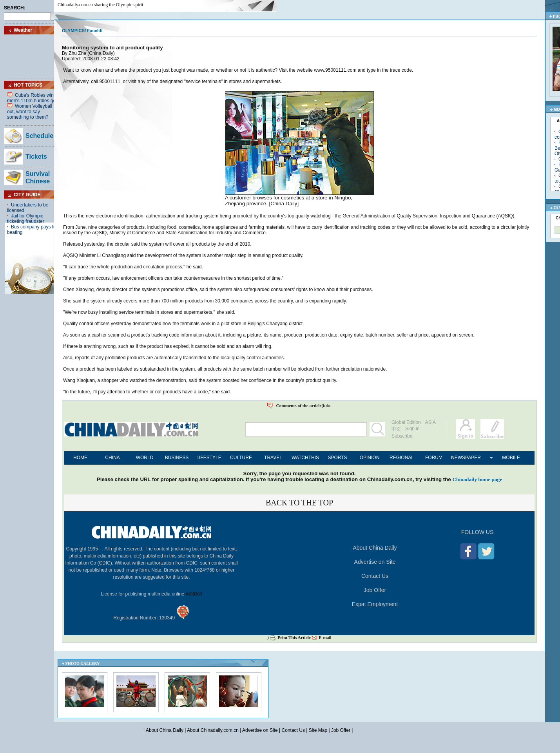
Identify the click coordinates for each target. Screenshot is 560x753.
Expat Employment (375, 604)
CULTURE (241, 458)
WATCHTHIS (305, 458)
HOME (80, 458)
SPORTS (337, 458)
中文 (396, 429)
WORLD (145, 458)
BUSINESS (177, 458)
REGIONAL (402, 458)
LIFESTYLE (209, 458)
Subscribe (402, 436)
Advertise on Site (375, 562)
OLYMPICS (73, 31)
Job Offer (375, 590)
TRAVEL (273, 458)
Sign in (412, 429)
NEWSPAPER (466, 458)
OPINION (370, 458)
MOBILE (511, 458)
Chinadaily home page (477, 479)
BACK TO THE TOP (299, 503)
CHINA (112, 458)
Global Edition (406, 422)
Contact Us (375, 576)
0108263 (194, 594)
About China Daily (375, 548)
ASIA (430, 422)
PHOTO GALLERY (83, 663)
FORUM (434, 458)
